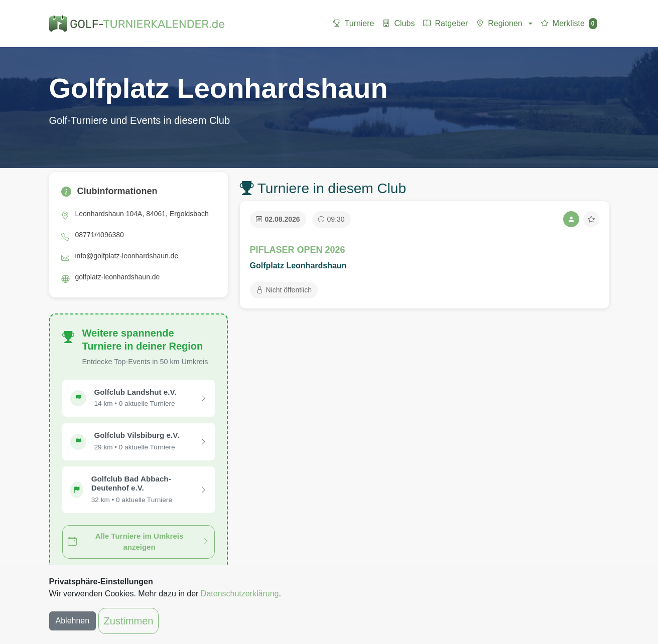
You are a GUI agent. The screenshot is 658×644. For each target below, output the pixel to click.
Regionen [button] (499, 24)
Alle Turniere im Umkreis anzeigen (139, 542)
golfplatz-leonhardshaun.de (118, 277)
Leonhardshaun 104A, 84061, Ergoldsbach (142, 214)
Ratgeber (445, 24)
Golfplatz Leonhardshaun (298, 266)
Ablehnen (73, 621)
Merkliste (569, 24)
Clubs (398, 24)
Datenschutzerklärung (240, 594)
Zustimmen (129, 621)
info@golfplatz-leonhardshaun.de (127, 256)
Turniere (354, 24)
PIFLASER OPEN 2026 (298, 250)
